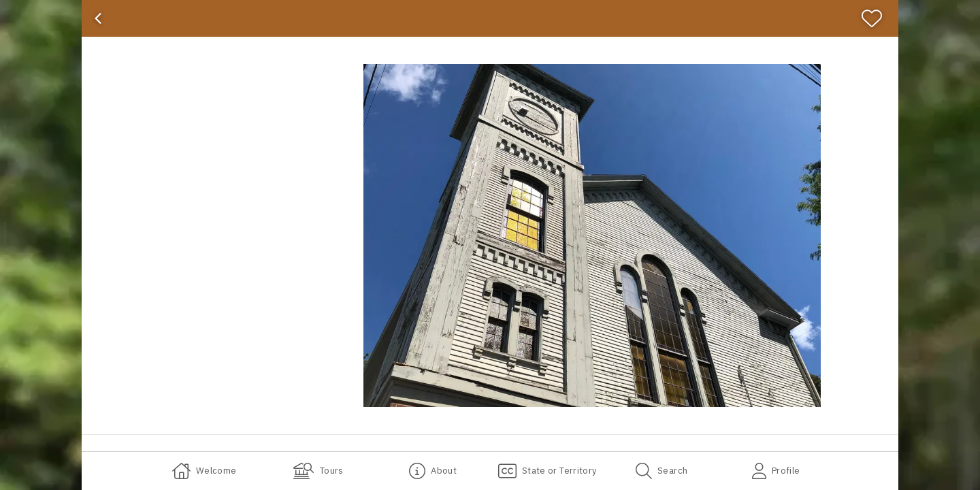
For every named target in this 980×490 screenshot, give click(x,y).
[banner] (490, 18)
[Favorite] (878, 18)
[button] (592, 235)
